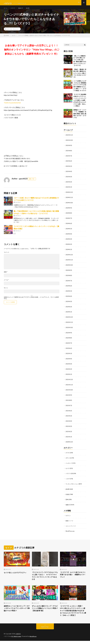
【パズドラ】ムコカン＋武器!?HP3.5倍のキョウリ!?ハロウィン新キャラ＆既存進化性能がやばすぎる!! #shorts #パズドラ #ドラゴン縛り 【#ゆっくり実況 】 (73, 612)
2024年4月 (69, 236)
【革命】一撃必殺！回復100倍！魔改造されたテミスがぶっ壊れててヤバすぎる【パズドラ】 (80, 77)
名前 (6, 275)
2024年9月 (69, 210)
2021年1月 (69, 436)
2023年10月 (69, 267)
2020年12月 (69, 441)
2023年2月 (69, 308)
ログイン (68, 514)
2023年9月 (69, 272)
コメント (7, 256)
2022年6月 (69, 349)
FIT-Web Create (17, 640)
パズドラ (14, 10)
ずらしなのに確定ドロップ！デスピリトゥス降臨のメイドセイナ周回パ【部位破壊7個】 (45, 608)
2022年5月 (69, 354)
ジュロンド (69, 462)
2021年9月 (69, 395)
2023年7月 (69, 282)
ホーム (6, 10)
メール (6, 283)
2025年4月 (69, 174)
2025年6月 (69, 164)
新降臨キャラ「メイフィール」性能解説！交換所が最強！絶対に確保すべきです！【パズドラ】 (80, 117)
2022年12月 (69, 318)
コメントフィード (71, 524)
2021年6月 (69, 410)
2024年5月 (69, 231)
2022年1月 (69, 374)
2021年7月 (69, 405)
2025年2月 (69, 185)
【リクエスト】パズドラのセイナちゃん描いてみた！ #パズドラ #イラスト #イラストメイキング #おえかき (45, 574)
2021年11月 (69, 384)
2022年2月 (69, 369)
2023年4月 (69, 297)
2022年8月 (69, 338)
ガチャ (68, 457)
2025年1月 (69, 190)
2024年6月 (69, 226)
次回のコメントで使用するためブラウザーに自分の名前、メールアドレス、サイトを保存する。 (31, 301)
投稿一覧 (31, 182)
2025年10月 (69, 144)
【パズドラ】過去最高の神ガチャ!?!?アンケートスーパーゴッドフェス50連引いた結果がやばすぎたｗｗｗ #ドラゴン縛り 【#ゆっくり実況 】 (80, 104)
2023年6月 (69, 287)
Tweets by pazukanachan (12, 106)
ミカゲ (68, 477)
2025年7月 (69, 159)
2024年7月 (69, 221)
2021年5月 (69, 415)
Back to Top (45, 630)
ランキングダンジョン (72, 482)
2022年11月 (69, 323)
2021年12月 (69, 379)
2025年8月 (69, 154)
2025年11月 (69, 139)
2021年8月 (69, 400)
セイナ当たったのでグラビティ (17, 570)
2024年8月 (69, 215)
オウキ (68, 452)
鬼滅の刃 (22, 10)
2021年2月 (69, 431)
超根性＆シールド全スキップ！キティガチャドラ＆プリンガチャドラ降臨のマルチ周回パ (17, 608)
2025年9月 (69, 149)
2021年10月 (69, 390)
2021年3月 (69, 425)
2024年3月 (69, 241)
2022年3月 (69, 364)
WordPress (34, 640)
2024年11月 (69, 200)
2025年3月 (69, 180)
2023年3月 (69, 302)
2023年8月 (69, 277)
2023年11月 (69, 262)
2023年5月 (69, 292)
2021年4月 (69, 420)
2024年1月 (69, 251)
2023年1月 (69, 313)
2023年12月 (69, 256)
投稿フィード (70, 519)
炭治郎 (30, 10)
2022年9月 (69, 333)
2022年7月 (69, 343)
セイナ (17, 33)
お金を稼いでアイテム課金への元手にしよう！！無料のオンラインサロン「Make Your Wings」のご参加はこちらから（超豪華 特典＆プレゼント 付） (32, 53)
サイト (6, 291)
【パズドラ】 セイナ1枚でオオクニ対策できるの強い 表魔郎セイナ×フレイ (73, 573)
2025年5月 (69, 169)
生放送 (68, 493)
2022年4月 (69, 359)
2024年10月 (69, 205)
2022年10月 (69, 328)
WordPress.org (70, 529)
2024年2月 (69, 246)
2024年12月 (69, 195)
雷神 (67, 498)
